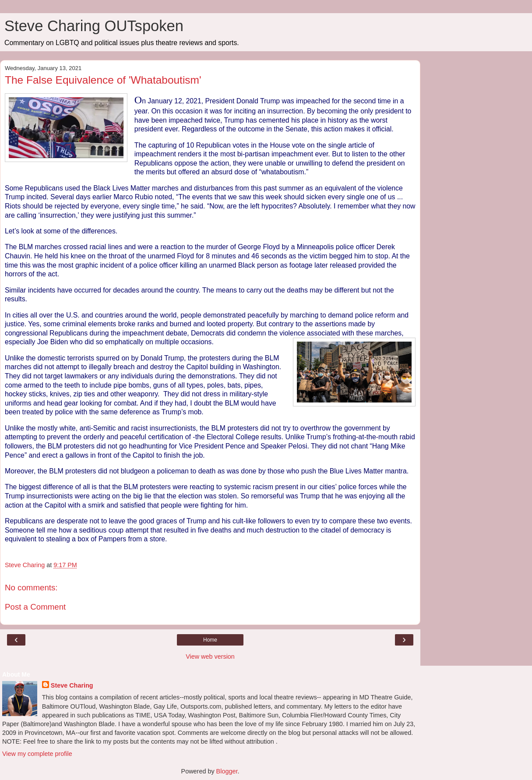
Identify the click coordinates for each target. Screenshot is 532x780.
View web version (210, 656)
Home (210, 640)
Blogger (227, 771)
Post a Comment (35, 607)
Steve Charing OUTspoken (94, 26)
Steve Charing (72, 685)
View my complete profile (37, 754)
